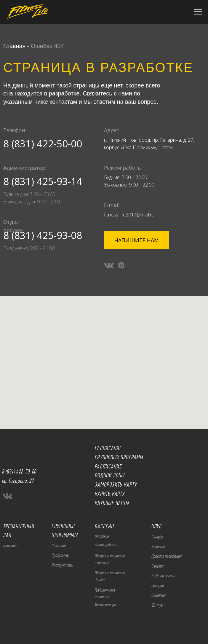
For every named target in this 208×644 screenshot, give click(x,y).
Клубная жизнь (163, 576)
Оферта (157, 566)
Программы (60, 555)
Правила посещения (167, 556)
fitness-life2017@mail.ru (129, 215)
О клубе (157, 537)
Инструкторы (62, 565)
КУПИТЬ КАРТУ (110, 494)
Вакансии (159, 595)
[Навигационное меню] (198, 12)
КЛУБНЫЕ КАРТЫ (112, 503)
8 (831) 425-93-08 (43, 235)
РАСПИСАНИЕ (108, 467)
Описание (59, 545)
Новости (158, 547)
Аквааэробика (105, 545)
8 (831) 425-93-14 (43, 181)
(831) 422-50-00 (21, 472)
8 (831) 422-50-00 (43, 144)
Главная (14, 46)
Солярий (158, 585)
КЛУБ (157, 526)
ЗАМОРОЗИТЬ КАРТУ (116, 485)
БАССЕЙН (104, 526)
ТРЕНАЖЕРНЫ (17, 526)
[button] (136, 240)
